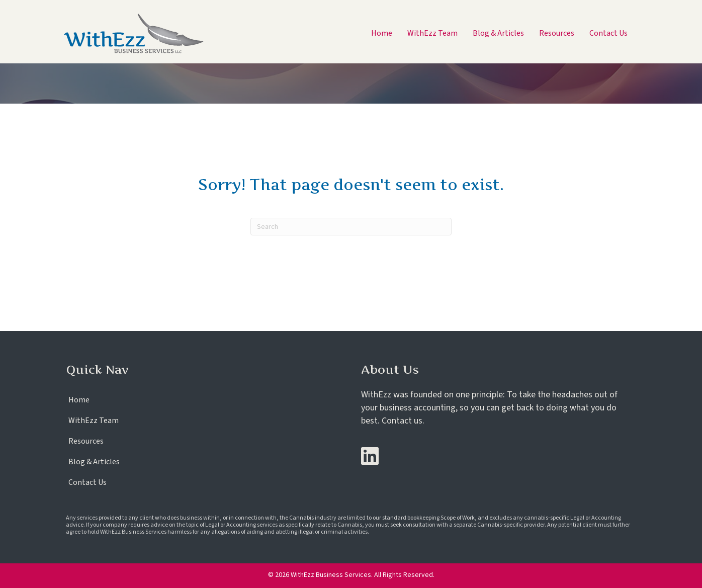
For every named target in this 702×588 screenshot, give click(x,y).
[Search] (351, 227)
